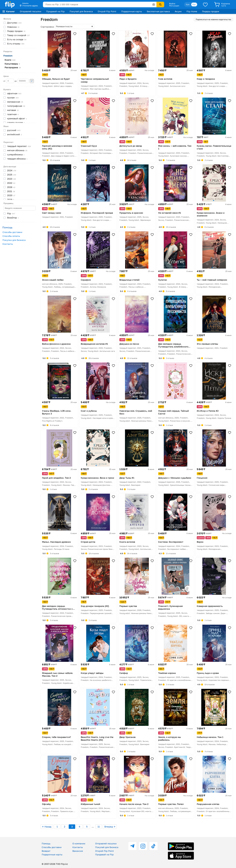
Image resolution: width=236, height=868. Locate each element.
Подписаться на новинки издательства (213, 19)
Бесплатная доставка (158, 11)
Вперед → (110, 827)
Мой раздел (174, 6)
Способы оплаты (11, 236)
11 (99, 827)
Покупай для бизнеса (81, 11)
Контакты (8, 244)
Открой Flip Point (107, 11)
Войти (172, 4)
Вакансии (78, 851)
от (9, 81)
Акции (178, 11)
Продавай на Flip (55, 11)
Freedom (8, 56)
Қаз (188, 4)
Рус (194, 4)
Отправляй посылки (31, 11)
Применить (32, 81)
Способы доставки (12, 232)
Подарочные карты (132, 11)
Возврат (46, 851)
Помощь (46, 843)
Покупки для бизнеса (14, 240)
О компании (79, 843)
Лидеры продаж (211, 11)
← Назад (47, 827)
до (22, 81)
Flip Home (192, 11)
